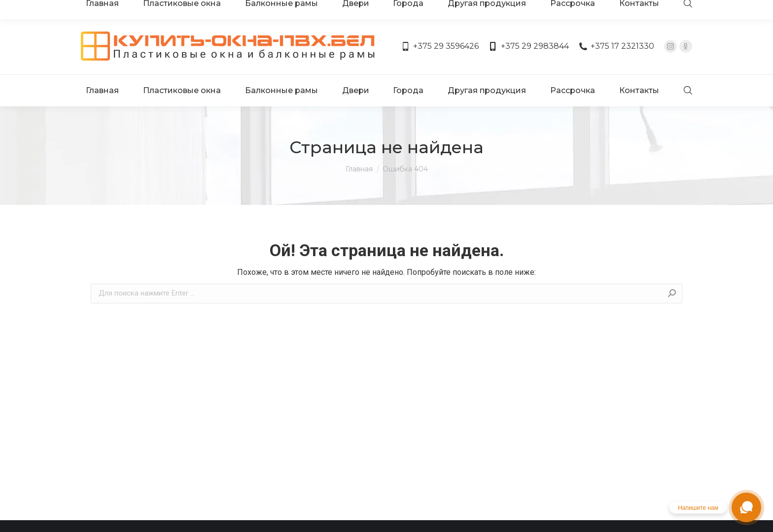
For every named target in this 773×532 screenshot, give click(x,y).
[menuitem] (104, 53)
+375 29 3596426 (440, 18)
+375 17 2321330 (616, 18)
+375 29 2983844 (528, 18)
